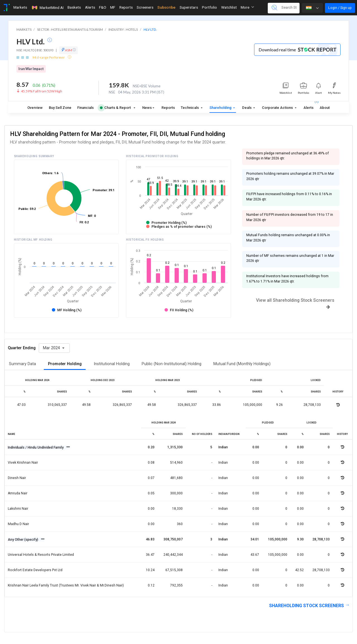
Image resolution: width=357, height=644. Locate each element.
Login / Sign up (340, 8)
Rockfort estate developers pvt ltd (35, 570)
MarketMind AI (47, 8)
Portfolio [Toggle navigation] (209, 7)
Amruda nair (18, 493)
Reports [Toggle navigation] (126, 7)
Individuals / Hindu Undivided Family (36, 447)
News (147, 108)
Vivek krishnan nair (23, 463)
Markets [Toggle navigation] (20, 7)
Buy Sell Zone (60, 108)
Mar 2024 (52, 348)
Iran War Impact (31, 69)
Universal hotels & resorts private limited (41, 555)
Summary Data (22, 364)
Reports (168, 108)
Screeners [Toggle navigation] (145, 7)
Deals (247, 108)
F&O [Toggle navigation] (103, 7)
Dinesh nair (17, 478)
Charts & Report (115, 108)
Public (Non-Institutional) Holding (172, 364)
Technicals (190, 108)
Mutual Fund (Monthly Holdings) (242, 364)
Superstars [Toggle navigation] (189, 7)
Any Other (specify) (23, 540)
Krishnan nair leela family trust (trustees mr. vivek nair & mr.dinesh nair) (66, 585)
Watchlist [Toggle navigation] (229, 7)
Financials (85, 108)
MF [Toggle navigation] (113, 7)
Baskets (74, 7)
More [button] (247, 7)
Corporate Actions (278, 108)
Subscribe (166, 7)
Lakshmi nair (18, 509)
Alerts (308, 106)
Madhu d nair (18, 524)
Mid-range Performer (49, 57)
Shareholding (221, 108)
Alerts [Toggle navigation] (90, 7)
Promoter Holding (65, 364)
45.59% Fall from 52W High (42, 91)
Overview (35, 108)
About (325, 108)
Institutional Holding (112, 364)
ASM (68, 50)
